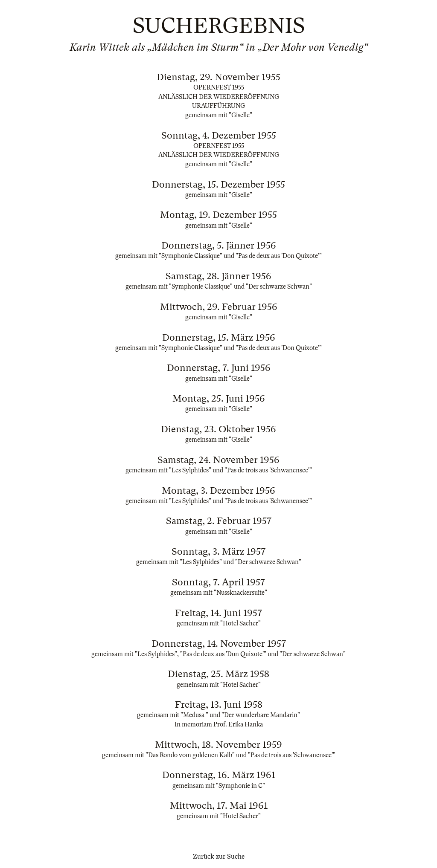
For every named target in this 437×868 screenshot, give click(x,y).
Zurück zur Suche (219, 856)
